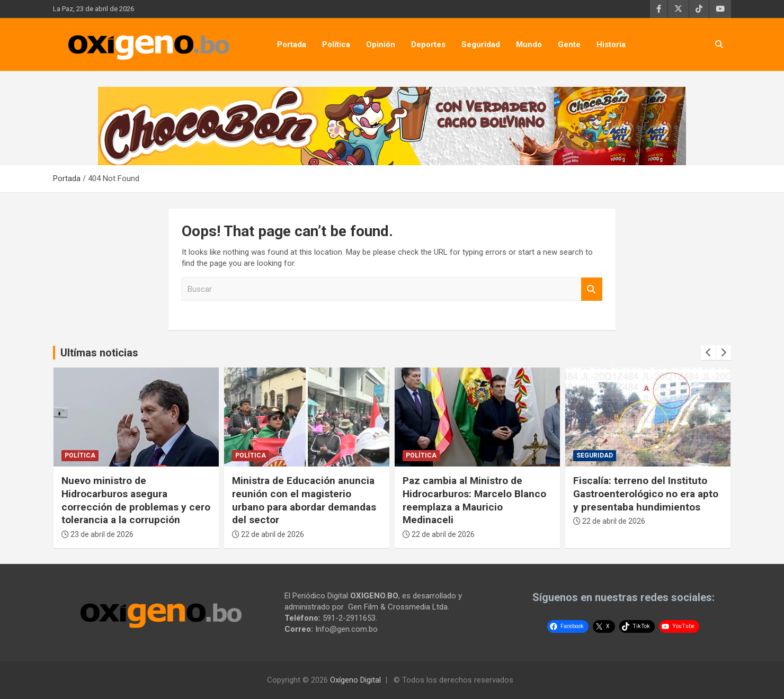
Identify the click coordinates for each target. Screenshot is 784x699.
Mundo (529, 44)
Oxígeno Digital (355, 680)
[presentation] (708, 353)
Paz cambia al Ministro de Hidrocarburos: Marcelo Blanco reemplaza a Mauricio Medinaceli (474, 500)
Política (336, 44)
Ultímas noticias (99, 353)
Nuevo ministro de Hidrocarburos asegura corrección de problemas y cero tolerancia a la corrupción (136, 500)
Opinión (381, 44)
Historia (611, 44)
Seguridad (481, 44)
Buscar (592, 289)
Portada (292, 44)
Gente (569, 44)
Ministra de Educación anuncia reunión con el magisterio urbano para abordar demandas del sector (304, 500)
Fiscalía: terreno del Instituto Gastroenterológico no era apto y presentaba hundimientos (646, 494)
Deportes (428, 44)
